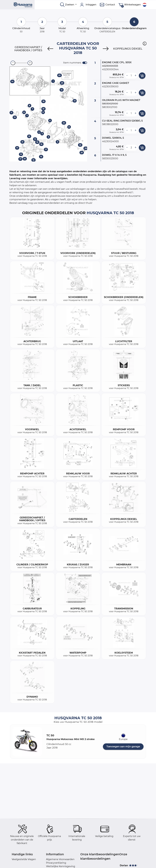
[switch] (85, 63)
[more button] (135, 76)
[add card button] (142, 76)
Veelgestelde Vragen (24, 859)
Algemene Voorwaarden (60, 859)
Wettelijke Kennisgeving (61, 866)
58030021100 (110, 107)
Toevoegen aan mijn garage (123, 747)
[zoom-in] (30, 63)
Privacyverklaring (56, 863)
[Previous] (50, 49)
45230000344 (110, 69)
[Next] (106, 49)
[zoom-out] (13, 63)
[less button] (127, 76)
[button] (145, 43)
